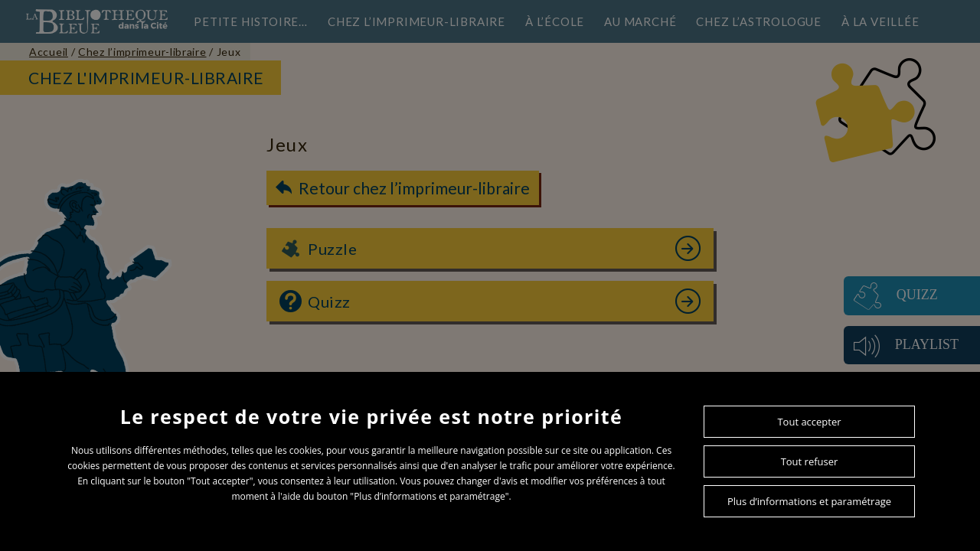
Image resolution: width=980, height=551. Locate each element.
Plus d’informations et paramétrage (809, 501)
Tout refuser (810, 461)
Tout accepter (809, 422)
